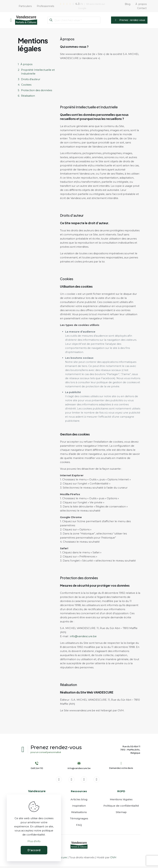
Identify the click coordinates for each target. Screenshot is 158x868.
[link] (79, 847)
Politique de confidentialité (121, 807)
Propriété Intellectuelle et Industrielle (38, 72)
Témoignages (79, 820)
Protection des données (37, 90)
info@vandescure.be (83, 636)
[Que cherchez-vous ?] (74, 20)
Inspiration (79, 807)
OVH (113, 859)
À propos (26, 64)
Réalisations (79, 814)
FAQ (79, 827)
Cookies (26, 85)
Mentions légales (121, 801)
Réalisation (28, 96)
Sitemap (121, 814)
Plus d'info (34, 841)
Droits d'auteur (31, 79)
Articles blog (79, 801)
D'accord (34, 850)
